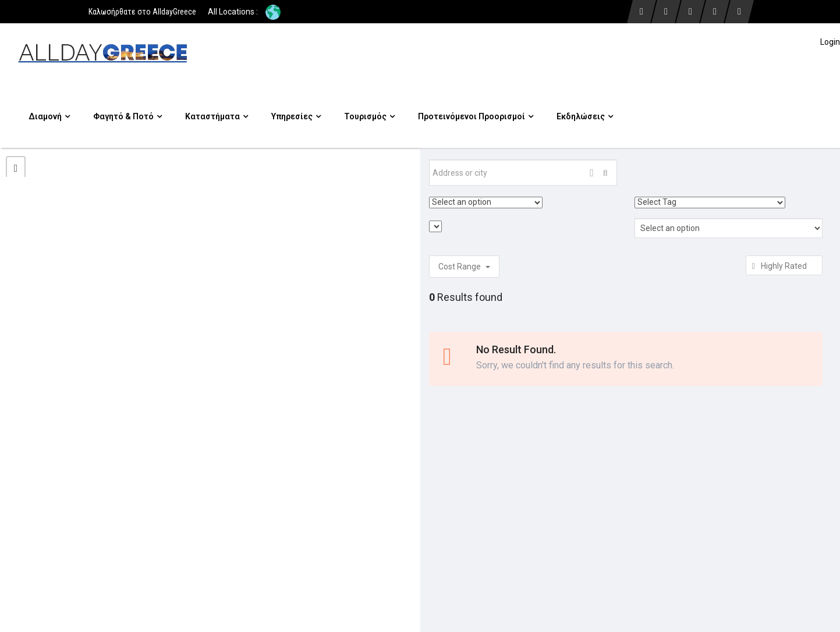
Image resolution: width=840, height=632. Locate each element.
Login (830, 42)
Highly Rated (784, 266)
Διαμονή (49, 116)
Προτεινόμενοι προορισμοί (476, 116)
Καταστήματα (217, 116)
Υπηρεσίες (296, 116)
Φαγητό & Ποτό (127, 116)
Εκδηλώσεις (585, 116)
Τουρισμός (369, 116)
